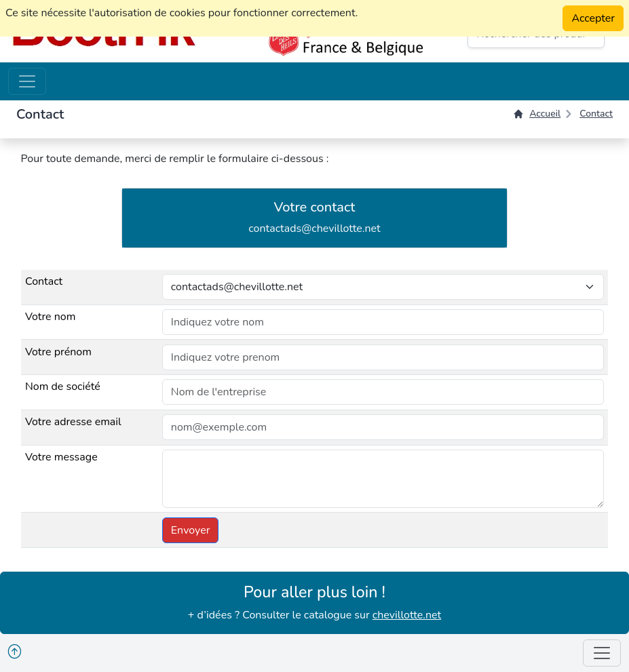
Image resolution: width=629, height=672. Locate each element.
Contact (596, 114)
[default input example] (383, 322)
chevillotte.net (407, 615)
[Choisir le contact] (383, 287)
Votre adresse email (73, 422)
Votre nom (50, 317)
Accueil (537, 114)
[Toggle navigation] (27, 81)
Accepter (593, 18)
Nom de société (63, 387)
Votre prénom (58, 352)
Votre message (61, 457)
